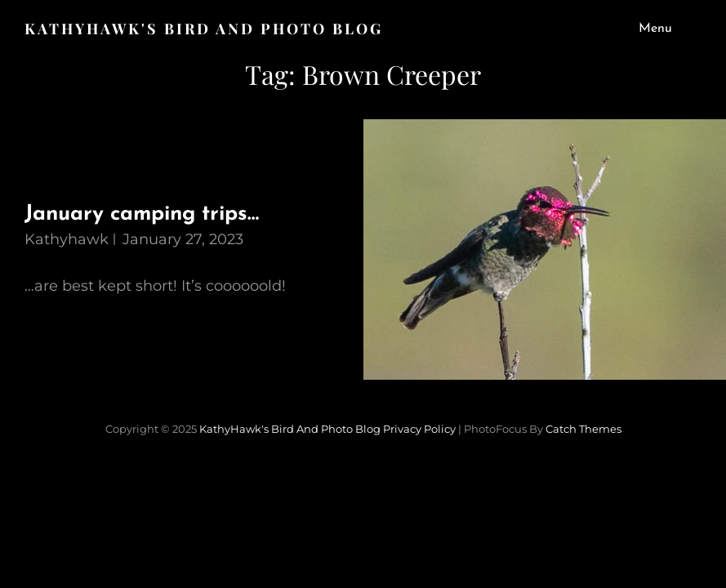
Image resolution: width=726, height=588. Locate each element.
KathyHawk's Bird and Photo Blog (204, 29)
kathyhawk (67, 239)
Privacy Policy (419, 429)
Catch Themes (583, 429)
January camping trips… (142, 214)
